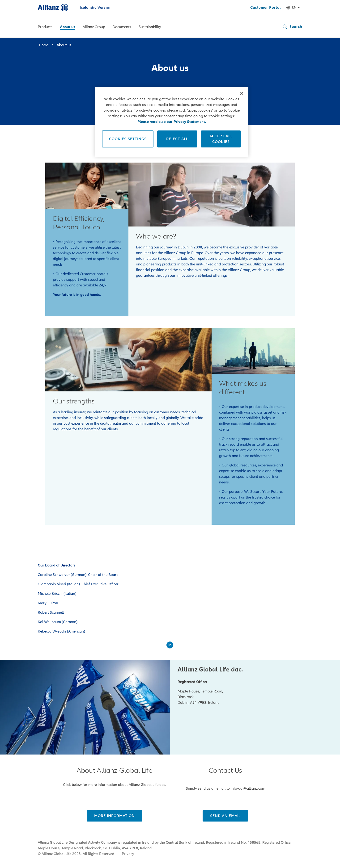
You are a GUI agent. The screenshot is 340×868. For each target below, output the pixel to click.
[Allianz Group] (94, 27)
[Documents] (122, 27)
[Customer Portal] (266, 8)
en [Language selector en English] (294, 8)
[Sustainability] (150, 27)
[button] (292, 27)
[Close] (242, 93)
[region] (172, 122)
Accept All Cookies (221, 139)
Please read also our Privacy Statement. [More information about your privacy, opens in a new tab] (172, 122)
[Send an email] (225, 816)
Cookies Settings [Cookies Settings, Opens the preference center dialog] (128, 139)
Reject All (177, 139)
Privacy (128, 854)
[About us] (68, 27)
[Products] (45, 27)
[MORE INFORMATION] (115, 816)
